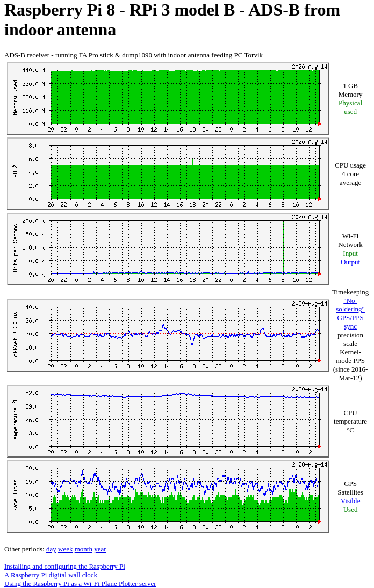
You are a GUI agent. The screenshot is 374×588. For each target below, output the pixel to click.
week (65, 549)
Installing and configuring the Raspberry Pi (65, 566)
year (100, 549)
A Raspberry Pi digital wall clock (51, 575)
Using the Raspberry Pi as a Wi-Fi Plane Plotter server (80, 583)
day (51, 549)
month (84, 549)
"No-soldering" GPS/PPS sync (350, 313)
